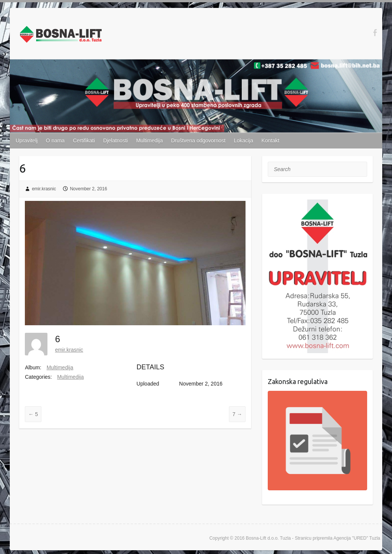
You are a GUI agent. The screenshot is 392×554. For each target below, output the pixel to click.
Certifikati (84, 141)
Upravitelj (27, 141)
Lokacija (243, 141)
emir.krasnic (44, 189)
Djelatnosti (115, 141)
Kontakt (270, 141)
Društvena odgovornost (198, 141)
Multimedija (149, 141)
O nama (55, 141)
